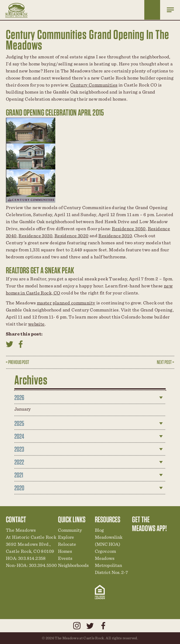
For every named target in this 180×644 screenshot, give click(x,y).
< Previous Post (18, 362)
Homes (65, 551)
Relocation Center (147, 540)
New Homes (167, 540)
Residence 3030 (35, 236)
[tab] (90, 398)
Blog (99, 530)
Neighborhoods (73, 565)
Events (65, 558)
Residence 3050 (129, 229)
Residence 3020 (72, 236)
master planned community (66, 303)
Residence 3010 (115, 236)
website (36, 324)
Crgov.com (105, 551)
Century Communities (94, 85)
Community (70, 530)
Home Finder (152, 10)
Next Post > (166, 362)
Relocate (67, 544)
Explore (66, 537)
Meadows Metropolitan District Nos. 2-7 (111, 565)
